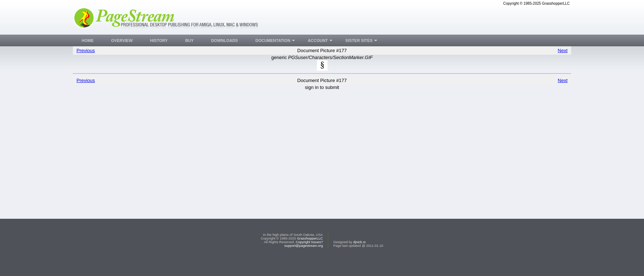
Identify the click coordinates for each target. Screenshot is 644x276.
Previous (86, 50)
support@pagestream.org (303, 260)
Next (563, 50)
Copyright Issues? (309, 256)
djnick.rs (360, 256)
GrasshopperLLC (310, 252)
